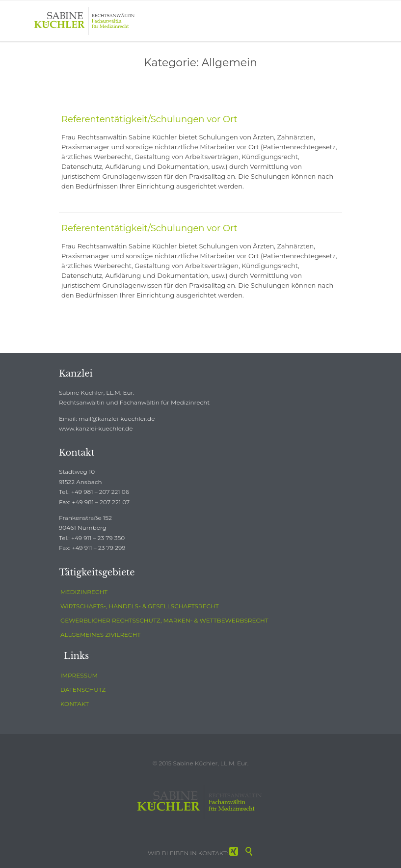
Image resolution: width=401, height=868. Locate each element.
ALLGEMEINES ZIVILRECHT (100, 635)
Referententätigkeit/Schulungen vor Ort (149, 119)
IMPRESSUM (79, 675)
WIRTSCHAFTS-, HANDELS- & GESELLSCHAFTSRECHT (140, 606)
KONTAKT (75, 704)
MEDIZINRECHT (84, 592)
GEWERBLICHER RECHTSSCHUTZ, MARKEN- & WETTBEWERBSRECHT (164, 620)
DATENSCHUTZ (83, 690)
